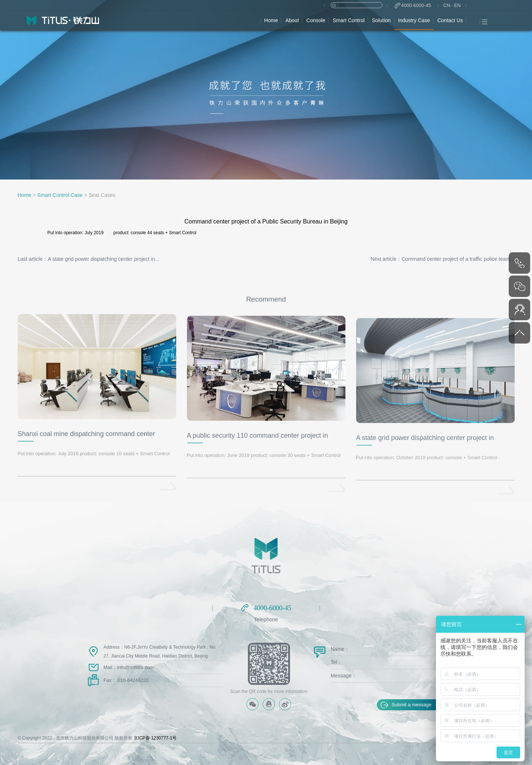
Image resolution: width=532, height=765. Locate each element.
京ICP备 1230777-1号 (155, 738)
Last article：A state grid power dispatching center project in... (89, 259)
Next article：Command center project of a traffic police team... (443, 259)
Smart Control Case (60, 195)
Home (25, 195)
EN (457, 5)
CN (447, 5)
